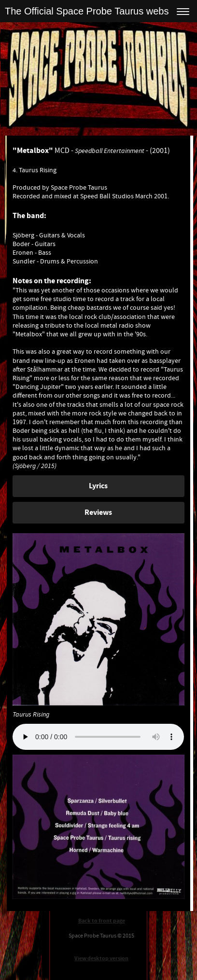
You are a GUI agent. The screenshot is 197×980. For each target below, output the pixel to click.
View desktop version (101, 959)
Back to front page (102, 921)
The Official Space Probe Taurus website (92, 11)
